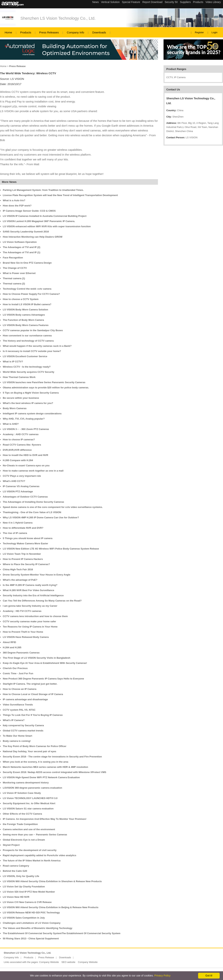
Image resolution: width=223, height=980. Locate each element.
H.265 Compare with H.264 (18, 460)
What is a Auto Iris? (14, 200)
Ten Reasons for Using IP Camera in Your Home (30, 627)
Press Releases (49, 32)
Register (199, 32)
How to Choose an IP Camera (20, 689)
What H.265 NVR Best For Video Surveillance (28, 590)
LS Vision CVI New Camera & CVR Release (27, 902)
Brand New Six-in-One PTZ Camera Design (27, 263)
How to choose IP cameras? (19, 440)
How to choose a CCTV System (21, 299)
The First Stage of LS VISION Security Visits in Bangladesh (37, 658)
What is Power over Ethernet (19, 273)
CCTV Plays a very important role (22, 476)
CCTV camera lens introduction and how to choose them (35, 616)
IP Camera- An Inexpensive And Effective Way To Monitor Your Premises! (45, 819)
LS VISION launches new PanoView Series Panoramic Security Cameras (44, 382)
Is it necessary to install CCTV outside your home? (32, 351)
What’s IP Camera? (14, 720)
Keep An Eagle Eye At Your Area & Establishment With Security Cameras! (45, 663)
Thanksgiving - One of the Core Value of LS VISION (32, 512)
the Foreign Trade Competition (20, 824)
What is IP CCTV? (13, 362)
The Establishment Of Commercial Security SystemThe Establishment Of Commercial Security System (62, 933)
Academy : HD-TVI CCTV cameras (22, 611)
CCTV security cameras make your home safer (29, 621)
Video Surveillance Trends (18, 705)
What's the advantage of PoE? (20, 580)
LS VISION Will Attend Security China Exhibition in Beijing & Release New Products (51, 907)
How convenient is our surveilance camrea (27, 336)
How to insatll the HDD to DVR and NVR (25, 455)
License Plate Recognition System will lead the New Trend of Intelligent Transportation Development (60, 195)
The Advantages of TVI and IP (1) (22, 252)
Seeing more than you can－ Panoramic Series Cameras (35, 835)
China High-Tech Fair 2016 (18, 569)
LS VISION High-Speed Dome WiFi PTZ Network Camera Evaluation (41, 777)
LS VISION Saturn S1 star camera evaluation (28, 809)
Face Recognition (13, 258)
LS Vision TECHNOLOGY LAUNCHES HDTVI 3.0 (30, 798)
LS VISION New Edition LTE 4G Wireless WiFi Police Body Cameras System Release (51, 549)
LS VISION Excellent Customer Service (25, 356)
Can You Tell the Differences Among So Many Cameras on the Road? (42, 601)
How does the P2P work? (17, 206)
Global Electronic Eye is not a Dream (24, 840)
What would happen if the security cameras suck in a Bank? (37, 346)
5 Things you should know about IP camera (28, 538)
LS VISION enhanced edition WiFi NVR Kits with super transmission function (47, 226)
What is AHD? (11, 424)
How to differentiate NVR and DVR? (23, 528)
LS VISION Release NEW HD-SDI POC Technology (31, 913)
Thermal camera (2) (14, 284)
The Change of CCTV (15, 268)
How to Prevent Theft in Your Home (23, 632)
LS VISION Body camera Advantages (24, 315)
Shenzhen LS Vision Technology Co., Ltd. (58, 18)
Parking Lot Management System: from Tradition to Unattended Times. (43, 190)
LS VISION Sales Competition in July (24, 918)
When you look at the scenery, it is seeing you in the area (35, 762)
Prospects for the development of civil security (30, 850)
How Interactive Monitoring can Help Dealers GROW (33, 237)
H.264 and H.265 (12, 647)
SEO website (68, 962)
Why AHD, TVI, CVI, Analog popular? (24, 419)
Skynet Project (11, 845)
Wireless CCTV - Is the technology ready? (27, 367)
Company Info (76, 32)
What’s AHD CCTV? (14, 481)
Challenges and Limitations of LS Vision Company (32, 923)
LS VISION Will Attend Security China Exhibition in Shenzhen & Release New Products (52, 881)
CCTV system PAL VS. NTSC (19, 710)
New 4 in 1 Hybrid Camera (18, 523)
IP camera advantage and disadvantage (25, 699)
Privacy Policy (162, 976)
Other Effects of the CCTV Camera (22, 814)
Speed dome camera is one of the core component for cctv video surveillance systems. (53, 507)
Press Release (46, 957)
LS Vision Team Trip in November (22, 554)
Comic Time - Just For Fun (18, 673)
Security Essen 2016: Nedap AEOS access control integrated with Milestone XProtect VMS (55, 772)
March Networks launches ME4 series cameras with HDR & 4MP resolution (45, 767)
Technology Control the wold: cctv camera (27, 289)
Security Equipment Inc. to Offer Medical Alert (29, 803)
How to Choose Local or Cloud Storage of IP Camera (33, 694)
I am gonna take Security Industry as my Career (30, 606)
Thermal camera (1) (14, 278)
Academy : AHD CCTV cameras (21, 434)
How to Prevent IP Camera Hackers (23, 559)
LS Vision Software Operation (20, 242)
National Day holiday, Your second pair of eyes (30, 751)
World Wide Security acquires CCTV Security (29, 372)
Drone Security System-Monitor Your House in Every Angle (37, 575)
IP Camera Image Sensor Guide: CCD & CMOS (29, 211)
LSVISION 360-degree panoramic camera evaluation (32, 788)
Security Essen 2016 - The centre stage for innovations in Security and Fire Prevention (52, 757)
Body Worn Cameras (15, 408)
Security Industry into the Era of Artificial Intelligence (33, 595)
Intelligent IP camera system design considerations (32, 414)
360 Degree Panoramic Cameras (21, 653)
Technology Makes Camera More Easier (25, 543)
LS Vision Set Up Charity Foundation (24, 887)
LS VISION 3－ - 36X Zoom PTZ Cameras (26, 429)
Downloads (99, 32)
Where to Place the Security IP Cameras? (26, 564)
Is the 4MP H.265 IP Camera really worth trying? (30, 585)
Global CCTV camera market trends (23, 731)
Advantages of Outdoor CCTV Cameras (25, 497)
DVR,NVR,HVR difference (17, 450)
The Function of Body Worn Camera (23, 320)
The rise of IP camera (15, 533)
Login (214, 32)
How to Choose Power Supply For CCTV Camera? (31, 294)
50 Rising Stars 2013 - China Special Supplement (31, 939)
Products (26, 32)
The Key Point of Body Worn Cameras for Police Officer (35, 746)
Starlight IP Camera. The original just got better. (30, 684)
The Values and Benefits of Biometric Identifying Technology (38, 928)
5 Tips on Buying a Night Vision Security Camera (31, 393)
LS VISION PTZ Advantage (18, 491)
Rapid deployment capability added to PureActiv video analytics (39, 855)
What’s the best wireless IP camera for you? (28, 403)
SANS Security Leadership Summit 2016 (26, 232)
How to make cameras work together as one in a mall (33, 471)
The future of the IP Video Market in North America (32, 861)
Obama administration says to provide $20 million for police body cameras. (46, 388)
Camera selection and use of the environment (29, 829)
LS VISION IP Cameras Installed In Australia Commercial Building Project (45, 216)
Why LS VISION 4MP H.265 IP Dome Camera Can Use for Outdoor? (41, 517)
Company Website (49, 962)
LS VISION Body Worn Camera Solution (25, 310)
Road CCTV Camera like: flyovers (22, 445)
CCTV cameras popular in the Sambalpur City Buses (33, 330)
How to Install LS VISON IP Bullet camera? (27, 304)
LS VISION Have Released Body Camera (26, 637)
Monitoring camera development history (26, 783)
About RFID (9, 642)
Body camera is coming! (17, 741)
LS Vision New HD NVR (16, 897)
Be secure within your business (21, 398)
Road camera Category (16, 866)
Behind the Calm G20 (15, 871)
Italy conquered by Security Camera (23, 725)
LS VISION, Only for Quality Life (21, 876)
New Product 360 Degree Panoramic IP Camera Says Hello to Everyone (43, 679)
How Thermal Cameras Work (19, 377)
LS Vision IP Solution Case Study (22, 793)
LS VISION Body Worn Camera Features (26, 325)
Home (8, 32)
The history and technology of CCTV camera (28, 341)
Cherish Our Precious (15, 668)
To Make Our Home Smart (17, 736)
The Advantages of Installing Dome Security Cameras (33, 502)
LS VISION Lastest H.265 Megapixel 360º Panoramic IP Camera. (39, 221)
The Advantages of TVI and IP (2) (22, 247)
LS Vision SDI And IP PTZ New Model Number (29, 892)
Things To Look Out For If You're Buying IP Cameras (33, 715)
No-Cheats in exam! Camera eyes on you (26, 465)
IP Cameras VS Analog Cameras (21, 486)
